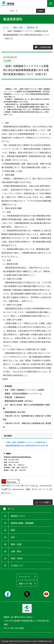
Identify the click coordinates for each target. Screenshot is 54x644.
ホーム (6, 27)
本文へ (12, 11)
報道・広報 (18, 27)
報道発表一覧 (32, 27)
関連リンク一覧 (25, 584)
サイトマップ (24, 577)
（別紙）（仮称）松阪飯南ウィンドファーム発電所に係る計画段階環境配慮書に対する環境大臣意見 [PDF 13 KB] (26, 444)
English (41, 11)
